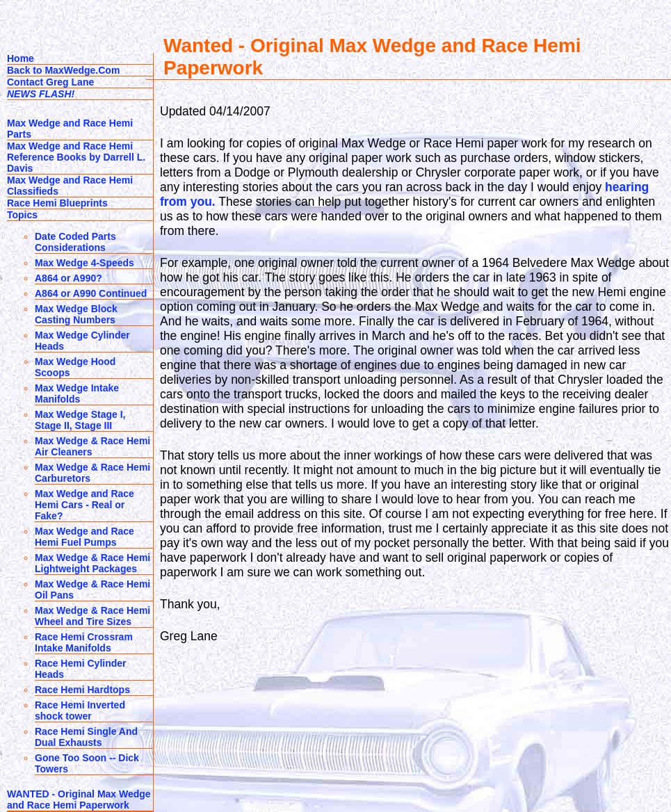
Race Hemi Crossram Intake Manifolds (84, 642)
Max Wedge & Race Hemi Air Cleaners (92, 446)
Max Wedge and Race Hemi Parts (70, 129)
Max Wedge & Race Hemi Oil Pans (92, 590)
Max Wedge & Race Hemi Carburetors (92, 473)
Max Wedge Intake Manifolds (77, 393)
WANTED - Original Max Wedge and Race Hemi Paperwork (79, 799)
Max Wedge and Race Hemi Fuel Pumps (84, 537)
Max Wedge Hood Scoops (75, 367)
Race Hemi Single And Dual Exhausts (86, 737)
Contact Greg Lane (50, 82)
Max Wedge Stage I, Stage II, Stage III (80, 420)
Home (21, 58)
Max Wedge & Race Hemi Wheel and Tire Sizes (92, 616)
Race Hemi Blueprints (57, 203)
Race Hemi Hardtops (82, 690)
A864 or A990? (68, 278)
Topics (22, 215)
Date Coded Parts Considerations (75, 242)
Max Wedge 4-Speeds (84, 263)
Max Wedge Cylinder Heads (82, 341)
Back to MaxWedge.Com (63, 70)
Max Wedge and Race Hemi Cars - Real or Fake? (84, 505)
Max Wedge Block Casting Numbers (76, 314)
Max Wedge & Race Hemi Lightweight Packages (92, 563)
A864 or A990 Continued (91, 293)
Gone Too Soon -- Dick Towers (87, 763)
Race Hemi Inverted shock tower (80, 710)
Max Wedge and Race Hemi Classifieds (70, 186)
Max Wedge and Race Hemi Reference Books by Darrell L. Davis (76, 157)
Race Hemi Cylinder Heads (81, 669)
